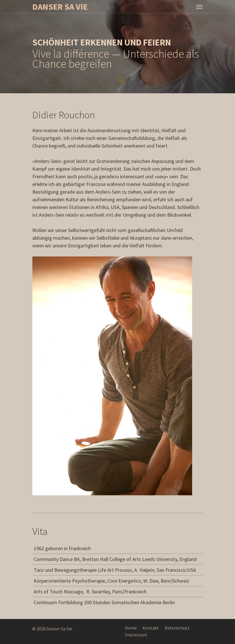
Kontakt (151, 628)
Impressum (136, 635)
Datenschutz (177, 628)
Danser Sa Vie (60, 7)
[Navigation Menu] (200, 7)
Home (131, 628)
